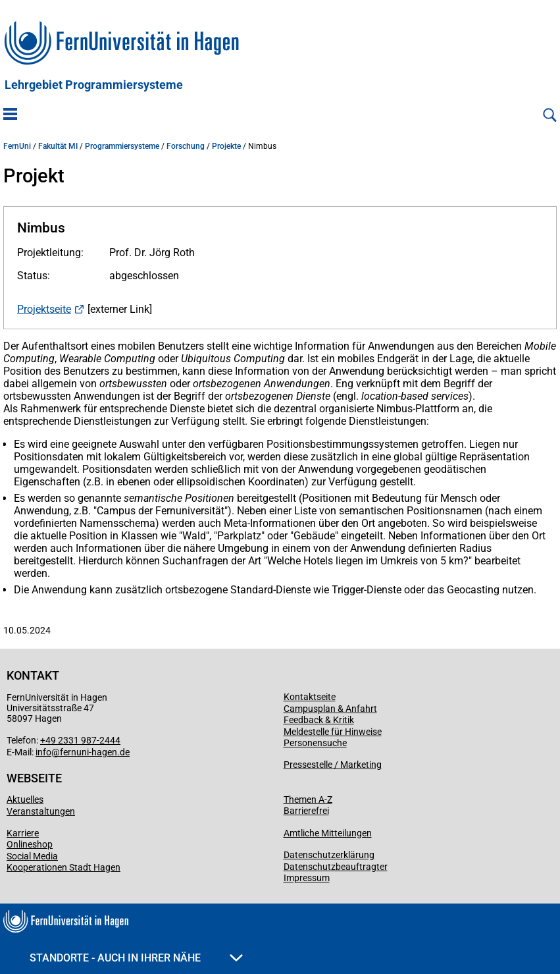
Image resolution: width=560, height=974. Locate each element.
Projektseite (44, 309)
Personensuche (315, 743)
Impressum (307, 878)
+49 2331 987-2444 (80, 740)
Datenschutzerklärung (329, 855)
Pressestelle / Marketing (333, 765)
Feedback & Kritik (319, 720)
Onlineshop (30, 844)
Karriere (23, 833)
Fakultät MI (58, 146)
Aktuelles (25, 799)
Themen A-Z (308, 799)
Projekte (226, 146)
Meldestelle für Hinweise (333, 732)
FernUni (17, 146)
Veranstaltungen (41, 811)
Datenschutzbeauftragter (336, 867)
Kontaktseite (310, 697)
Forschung (186, 146)
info (43, 752)
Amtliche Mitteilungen (328, 833)
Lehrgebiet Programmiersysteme (94, 85)
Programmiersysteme (122, 146)
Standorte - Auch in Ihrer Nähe (136, 958)
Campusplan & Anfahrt (330, 709)
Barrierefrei (306, 811)
